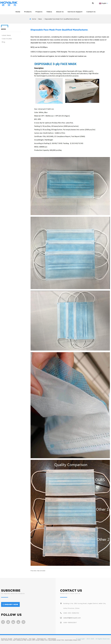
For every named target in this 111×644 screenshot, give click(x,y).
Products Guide (7, 639)
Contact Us (91, 12)
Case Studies (7, 39)
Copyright (81, 639)
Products (28, 12)
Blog (3, 42)
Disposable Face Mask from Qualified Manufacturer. (62, 19)
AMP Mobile (52, 639)
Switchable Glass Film (73, 640)
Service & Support (75, 12)
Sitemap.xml (42, 639)
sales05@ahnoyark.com (72, 618)
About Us (60, 12)
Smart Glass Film (42, 640)
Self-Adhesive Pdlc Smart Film (24, 640)
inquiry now (11, 604)
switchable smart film (56, 640)
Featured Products (21, 639)
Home (18, 12)
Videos (49, 12)
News (40, 19)
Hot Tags (32, 639)
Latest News (6, 35)
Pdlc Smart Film (7, 640)
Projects (39, 12)
